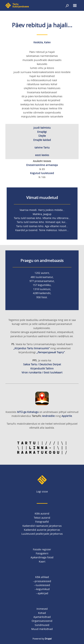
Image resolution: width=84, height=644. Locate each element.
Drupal (48, 639)
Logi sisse (42, 491)
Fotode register (42, 549)
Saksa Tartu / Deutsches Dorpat (42, 364)
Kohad (42, 613)
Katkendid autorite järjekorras (42, 530)
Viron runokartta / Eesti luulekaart (42, 372)
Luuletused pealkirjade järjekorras (42, 534)
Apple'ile (67, 416)
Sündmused (42, 625)
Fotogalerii (42, 553)
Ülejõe (42, 136)
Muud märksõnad (42, 629)
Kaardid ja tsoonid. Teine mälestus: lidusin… (42, 230)
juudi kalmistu (42, 128)
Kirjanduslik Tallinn (42, 368)
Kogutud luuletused (42, 173)
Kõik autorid (42, 513)
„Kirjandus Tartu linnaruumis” (32, 348)
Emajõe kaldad (42, 140)
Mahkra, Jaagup (42, 214)
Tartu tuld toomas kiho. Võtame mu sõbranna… (42, 218)
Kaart (42, 561)
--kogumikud (42, 589)
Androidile (48, 416)
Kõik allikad (42, 577)
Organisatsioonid (42, 621)
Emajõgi (42, 132)
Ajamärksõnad (42, 617)
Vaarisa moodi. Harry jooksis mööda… (42, 210)
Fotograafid (42, 522)
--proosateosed (42, 581)
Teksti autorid (42, 518)
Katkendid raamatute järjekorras (42, 526)
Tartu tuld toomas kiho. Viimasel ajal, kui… (42, 222)
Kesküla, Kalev (42, 42)
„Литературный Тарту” (51, 352)
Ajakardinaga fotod (42, 557)
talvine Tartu (42, 147)
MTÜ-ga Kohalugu (28, 412)
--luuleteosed (42, 585)
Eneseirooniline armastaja (42, 165)
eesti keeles (42, 155)
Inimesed (42, 609)
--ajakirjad (42, 593)
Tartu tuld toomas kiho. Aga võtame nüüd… (42, 226)
